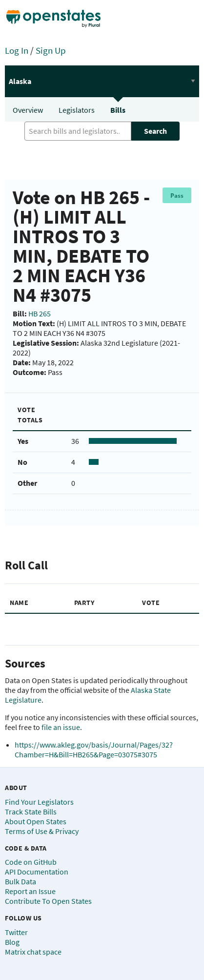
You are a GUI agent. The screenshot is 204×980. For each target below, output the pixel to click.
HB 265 (40, 313)
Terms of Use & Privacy (42, 831)
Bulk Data (20, 881)
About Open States (36, 821)
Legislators (77, 110)
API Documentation (37, 872)
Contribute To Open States (48, 901)
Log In (17, 50)
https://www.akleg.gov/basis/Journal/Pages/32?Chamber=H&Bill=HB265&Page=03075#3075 (94, 750)
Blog (12, 942)
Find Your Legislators (39, 802)
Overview (28, 110)
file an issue (61, 727)
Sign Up (51, 50)
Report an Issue (30, 891)
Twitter (16, 932)
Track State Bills (31, 812)
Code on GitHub (31, 862)
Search (155, 131)
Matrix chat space (33, 952)
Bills (118, 110)
